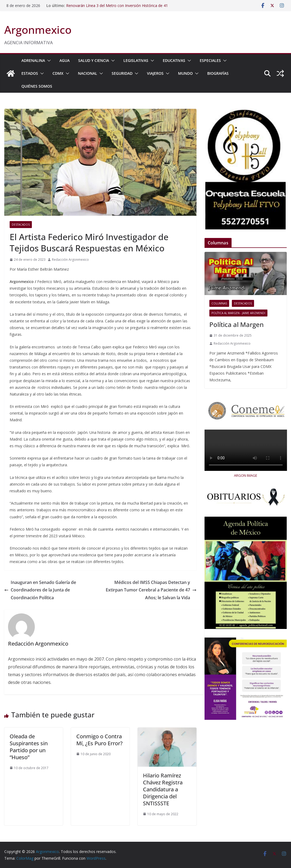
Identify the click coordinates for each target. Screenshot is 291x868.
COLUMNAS (219, 303)
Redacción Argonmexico (70, 260)
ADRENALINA (33, 60)
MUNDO (185, 73)
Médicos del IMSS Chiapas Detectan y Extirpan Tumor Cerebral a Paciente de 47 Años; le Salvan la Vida (151, 590)
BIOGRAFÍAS (218, 73)
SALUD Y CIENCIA (94, 60)
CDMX (58, 73)
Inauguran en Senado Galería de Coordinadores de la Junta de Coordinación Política (40, 590)
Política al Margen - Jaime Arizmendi (238, 313)
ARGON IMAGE (246, 475)
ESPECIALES (210, 60)
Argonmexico (38, 30)
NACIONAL (88, 73)
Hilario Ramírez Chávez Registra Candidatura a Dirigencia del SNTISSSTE (163, 789)
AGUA (65, 60)
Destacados (21, 225)
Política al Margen (237, 324)
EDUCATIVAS (174, 60)
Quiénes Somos (37, 86)
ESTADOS (30, 73)
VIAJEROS (155, 73)
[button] (48, 61)
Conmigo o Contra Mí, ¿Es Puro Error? (99, 740)
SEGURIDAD (122, 73)
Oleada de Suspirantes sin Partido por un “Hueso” (29, 747)
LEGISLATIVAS (136, 60)
